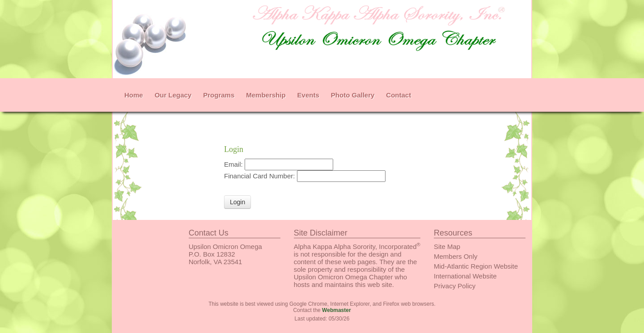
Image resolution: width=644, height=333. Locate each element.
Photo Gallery (353, 95)
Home (134, 95)
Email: (234, 164)
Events (308, 95)
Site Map (447, 247)
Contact (398, 95)
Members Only (456, 256)
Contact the (322, 310)
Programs (219, 95)
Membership (266, 95)
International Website (465, 276)
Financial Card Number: (261, 176)
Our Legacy (173, 95)
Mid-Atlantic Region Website (476, 266)
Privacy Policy (455, 286)
